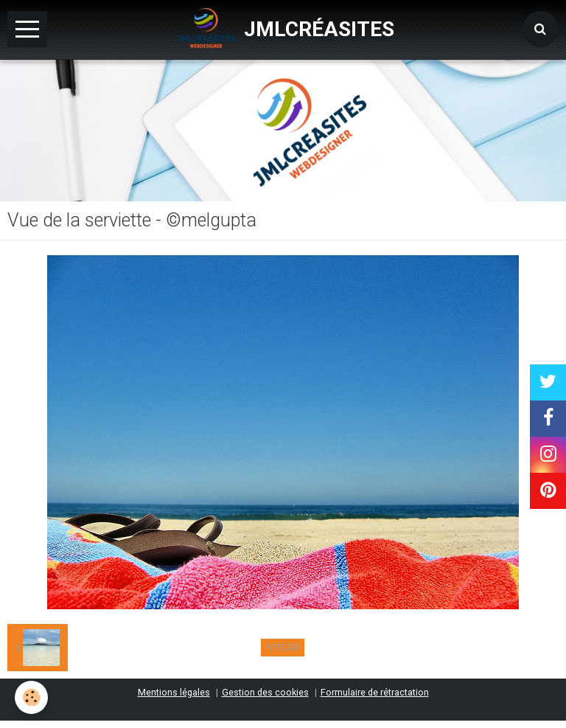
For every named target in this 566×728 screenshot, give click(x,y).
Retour (283, 648)
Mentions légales (174, 692)
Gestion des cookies (265, 692)
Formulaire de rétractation (375, 692)
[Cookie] (31, 697)
